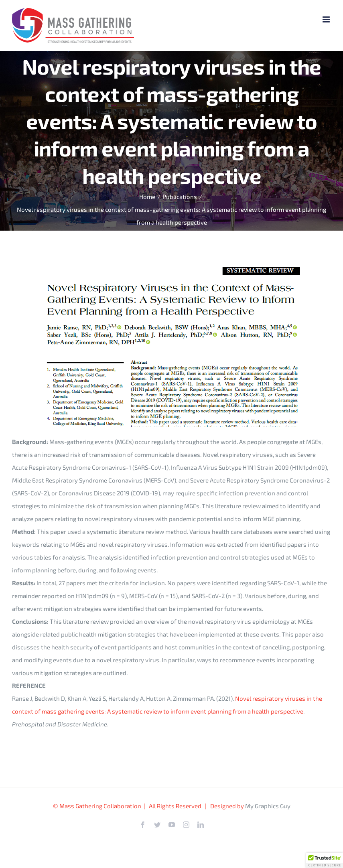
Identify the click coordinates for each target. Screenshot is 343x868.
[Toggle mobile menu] (327, 19)
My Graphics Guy (268, 806)
